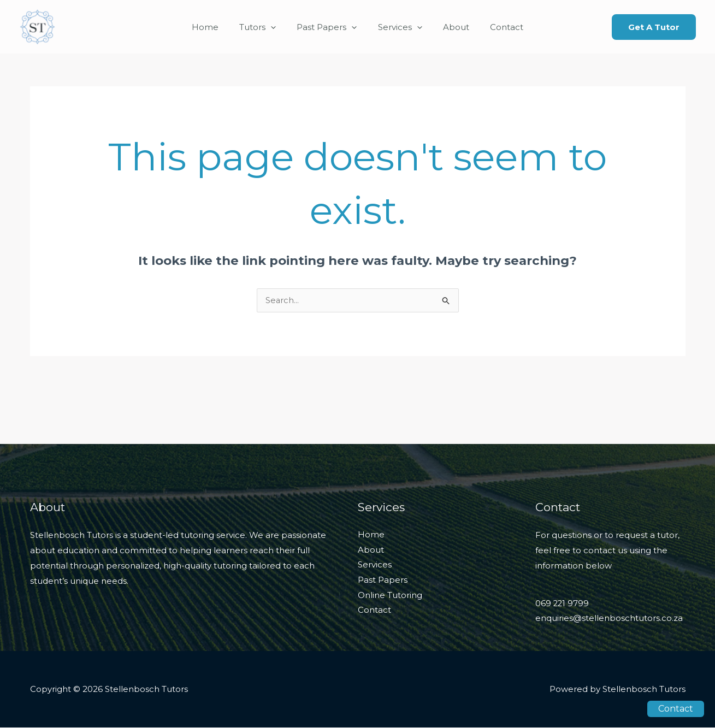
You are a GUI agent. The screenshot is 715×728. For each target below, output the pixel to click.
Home (217, 27)
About (450, 27)
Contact (496, 27)
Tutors (265, 27)
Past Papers (329, 27)
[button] (654, 27)
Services (398, 27)
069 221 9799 (563, 604)
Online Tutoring (390, 596)
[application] (278, 27)
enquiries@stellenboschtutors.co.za (609, 619)
